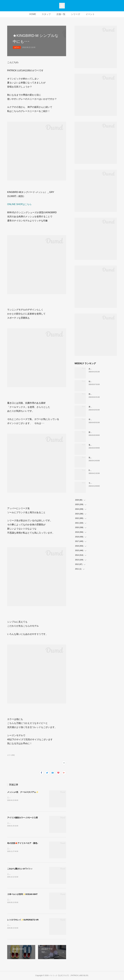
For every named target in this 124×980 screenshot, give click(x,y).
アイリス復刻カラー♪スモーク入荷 (22, 818)
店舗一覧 (61, 14)
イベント (90, 14)
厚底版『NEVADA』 (96, 407)
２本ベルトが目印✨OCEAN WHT (22, 894)
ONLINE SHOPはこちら (19, 204)
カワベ (17, 47)
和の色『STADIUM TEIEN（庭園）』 (103, 394)
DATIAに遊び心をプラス (98, 470)
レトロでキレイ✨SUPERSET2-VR (23, 920)
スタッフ (46, 14)
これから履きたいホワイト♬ (20, 869)
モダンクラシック (95, 483)
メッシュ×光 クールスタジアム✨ (23, 792)
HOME (33, 14)
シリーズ (76, 14)
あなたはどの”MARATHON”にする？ (102, 369)
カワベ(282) (11, 755)
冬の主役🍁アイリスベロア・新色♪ (23, 843)
